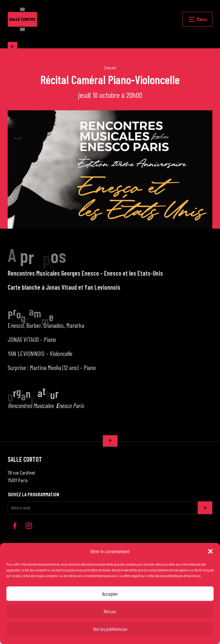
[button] (210, 551)
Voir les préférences (110, 629)
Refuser (110, 611)
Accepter (110, 594)
